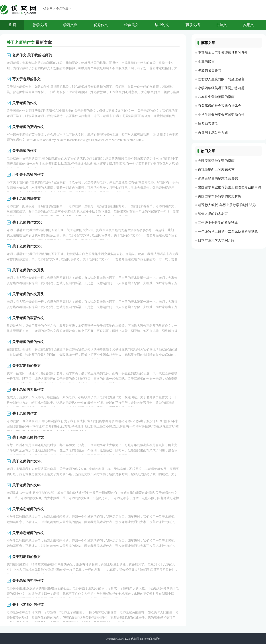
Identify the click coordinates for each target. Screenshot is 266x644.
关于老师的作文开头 (28, 270)
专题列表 (62, 9)
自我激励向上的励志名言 (216, 170)
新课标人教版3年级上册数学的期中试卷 (227, 205)
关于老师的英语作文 (28, 127)
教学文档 (40, 25)
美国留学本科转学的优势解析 (220, 196)
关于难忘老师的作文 (28, 509)
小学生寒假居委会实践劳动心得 (221, 115)
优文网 (48, 9)
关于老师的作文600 (27, 485)
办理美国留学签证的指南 (216, 161)
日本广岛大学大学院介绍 (216, 240)
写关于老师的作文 (26, 79)
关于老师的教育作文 (28, 318)
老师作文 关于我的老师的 (32, 55)
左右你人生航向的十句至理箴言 (221, 79)
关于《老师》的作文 (28, 605)
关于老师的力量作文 (28, 390)
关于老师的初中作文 (28, 581)
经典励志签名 (208, 123)
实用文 (248, 25)
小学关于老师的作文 (28, 175)
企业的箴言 (206, 61)
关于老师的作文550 (27, 222)
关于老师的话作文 (26, 198)
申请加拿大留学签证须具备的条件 (223, 53)
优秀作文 (101, 25)
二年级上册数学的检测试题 (218, 223)
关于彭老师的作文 (26, 557)
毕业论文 (162, 25)
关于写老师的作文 (26, 366)
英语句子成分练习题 (213, 132)
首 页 (12, 25)
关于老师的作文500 (27, 461)
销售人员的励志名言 (213, 214)
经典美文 (131, 25)
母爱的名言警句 (210, 70)
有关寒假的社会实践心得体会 (220, 106)
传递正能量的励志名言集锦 (218, 178)
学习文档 (70, 25)
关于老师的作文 (25, 103)
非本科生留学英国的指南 (216, 97)
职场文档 (193, 25)
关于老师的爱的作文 (28, 342)
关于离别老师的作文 (28, 437)
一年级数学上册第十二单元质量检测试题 (228, 232)
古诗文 (221, 25)
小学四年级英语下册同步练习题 (221, 88)
